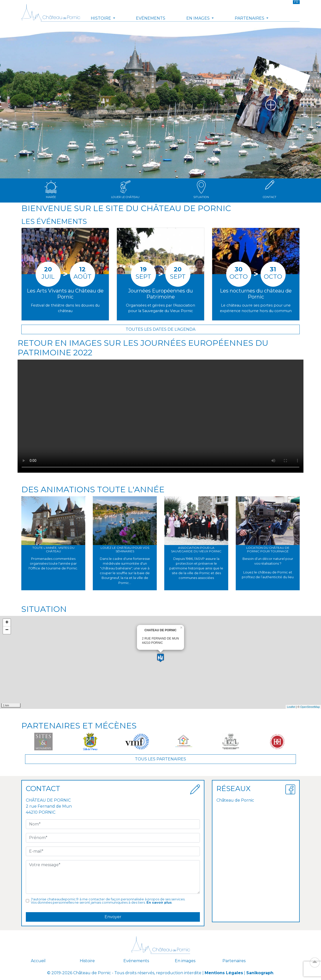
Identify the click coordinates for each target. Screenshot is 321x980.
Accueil (38, 961)
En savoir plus (159, 902)
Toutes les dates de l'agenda (160, 329)
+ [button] (7, 623)
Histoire (87, 961)
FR (296, 2)
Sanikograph (260, 973)
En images (185, 961)
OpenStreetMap (310, 707)
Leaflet (291, 707)
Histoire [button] (101, 18)
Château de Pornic (235, 800)
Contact (270, 190)
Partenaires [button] (250, 18)
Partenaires (234, 961)
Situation (201, 190)
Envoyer (113, 917)
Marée (51, 190)
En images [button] (198, 18)
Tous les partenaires (160, 759)
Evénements (151, 18)
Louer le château (125, 190)
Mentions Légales (224, 973)
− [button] (7, 630)
